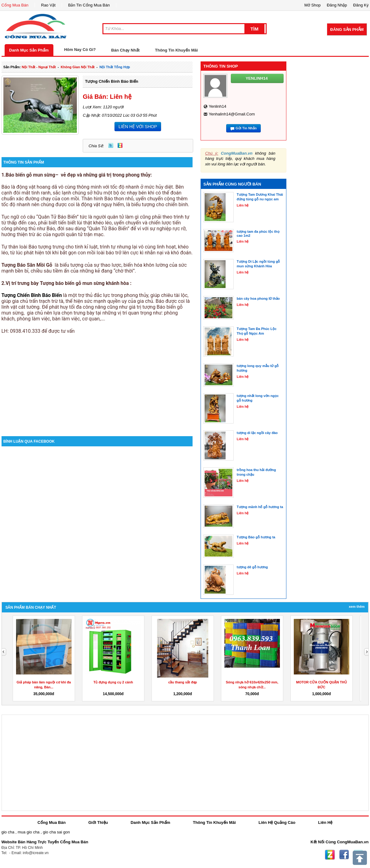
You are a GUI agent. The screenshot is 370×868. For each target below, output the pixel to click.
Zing (120, 145)
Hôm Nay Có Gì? (80, 50)
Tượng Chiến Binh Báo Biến (32, 295)
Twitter (111, 145)
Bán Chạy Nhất (125, 50)
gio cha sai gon (56, 832)
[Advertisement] (97, 384)
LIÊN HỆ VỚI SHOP (138, 127)
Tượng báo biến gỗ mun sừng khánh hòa (84, 283)
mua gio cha (29, 832)
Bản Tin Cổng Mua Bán (89, 5)
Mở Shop (312, 5)
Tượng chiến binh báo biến (112, 81)
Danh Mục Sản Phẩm (29, 50)
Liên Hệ (325, 822)
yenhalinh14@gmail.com (232, 114)
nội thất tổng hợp (115, 67)
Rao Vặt (48, 5)
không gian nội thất (78, 67)
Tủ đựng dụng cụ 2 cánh (113, 682)
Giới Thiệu (98, 822)
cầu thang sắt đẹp (183, 682)
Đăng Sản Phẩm (347, 29)
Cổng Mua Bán (15, 5)
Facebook (344, 855)
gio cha (8, 832)
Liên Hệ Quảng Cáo (277, 822)
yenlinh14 (217, 106)
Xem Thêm (357, 607)
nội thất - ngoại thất (39, 67)
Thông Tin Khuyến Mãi (176, 50)
